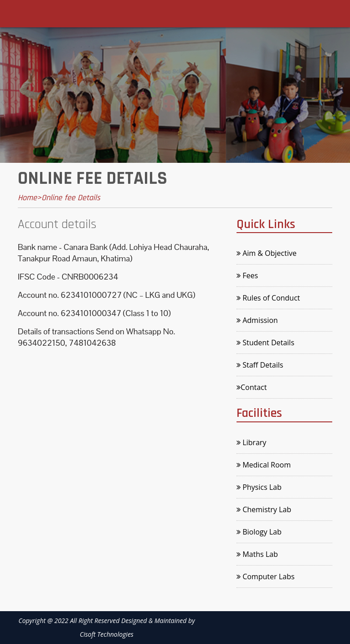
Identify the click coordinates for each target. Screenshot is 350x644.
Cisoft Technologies (107, 634)
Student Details (265, 343)
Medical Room (264, 465)
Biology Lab (259, 532)
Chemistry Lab (264, 509)
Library (251, 442)
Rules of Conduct (268, 298)
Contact (252, 387)
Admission (257, 320)
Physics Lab (259, 487)
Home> (30, 198)
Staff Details (260, 365)
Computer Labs (265, 576)
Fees (247, 275)
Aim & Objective (267, 253)
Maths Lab (257, 554)
